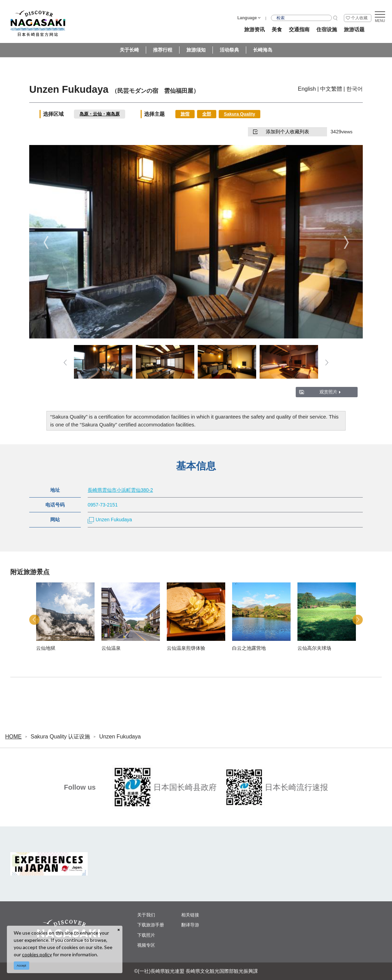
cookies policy (37, 954)
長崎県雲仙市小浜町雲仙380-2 (120, 490)
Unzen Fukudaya (110, 520)
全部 (207, 114)
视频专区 (146, 945)
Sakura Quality (239, 114)
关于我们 (146, 915)
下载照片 (146, 935)
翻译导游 (190, 925)
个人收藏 (359, 18)
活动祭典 (229, 50)
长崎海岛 (263, 50)
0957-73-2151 (103, 505)
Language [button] (247, 18)
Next (346, 242)
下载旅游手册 (151, 925)
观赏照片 (330, 392)
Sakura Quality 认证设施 (60, 737)
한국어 (355, 89)
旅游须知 (196, 50)
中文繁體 (331, 89)
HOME (13, 737)
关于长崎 (129, 50)
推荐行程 (163, 50)
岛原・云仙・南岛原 (100, 114)
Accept (22, 966)
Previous (46, 242)
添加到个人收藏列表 (281, 132)
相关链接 (190, 915)
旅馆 (185, 114)
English (307, 89)
